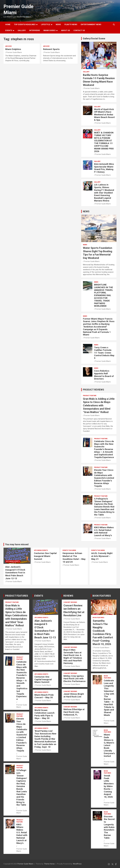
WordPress (77, 864)
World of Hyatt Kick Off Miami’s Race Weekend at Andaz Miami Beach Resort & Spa (104, 115)
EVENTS (9, 30)
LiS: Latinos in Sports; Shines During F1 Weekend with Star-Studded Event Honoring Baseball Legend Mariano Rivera (104, 193)
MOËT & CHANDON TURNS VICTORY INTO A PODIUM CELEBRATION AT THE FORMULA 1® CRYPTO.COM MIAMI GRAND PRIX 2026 (104, 142)
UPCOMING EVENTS (13, 561)
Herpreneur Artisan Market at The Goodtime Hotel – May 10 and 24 (74, 558)
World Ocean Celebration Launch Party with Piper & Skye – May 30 (44, 714)
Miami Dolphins (13, 49)
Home (8, 25)
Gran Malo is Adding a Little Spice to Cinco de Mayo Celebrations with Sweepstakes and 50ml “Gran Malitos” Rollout (99, 405)
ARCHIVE (8, 46)
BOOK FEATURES (102, 596)
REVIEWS (68, 596)
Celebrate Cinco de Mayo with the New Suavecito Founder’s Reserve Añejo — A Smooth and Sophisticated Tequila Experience (104, 449)
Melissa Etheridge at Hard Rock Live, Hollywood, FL (74, 712)
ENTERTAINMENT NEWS (91, 25)
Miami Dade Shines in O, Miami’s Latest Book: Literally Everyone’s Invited (109, 745)
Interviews (35, 30)
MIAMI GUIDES (50, 30)
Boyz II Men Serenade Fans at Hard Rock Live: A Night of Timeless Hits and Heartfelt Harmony (73, 656)
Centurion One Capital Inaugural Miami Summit (45, 556)
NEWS (58, 25)
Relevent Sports (51, 49)
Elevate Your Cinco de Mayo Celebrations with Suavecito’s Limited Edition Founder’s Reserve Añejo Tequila (104, 478)
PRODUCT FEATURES (17, 596)
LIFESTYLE (46, 25)
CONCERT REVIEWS (70, 602)
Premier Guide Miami (14, 52)
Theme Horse (49, 864)
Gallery (86, 72)
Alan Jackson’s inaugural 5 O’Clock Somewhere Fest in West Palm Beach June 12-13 (15, 573)
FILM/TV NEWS (71, 25)
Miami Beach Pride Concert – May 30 (44, 696)
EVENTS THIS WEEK (69, 550)
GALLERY (22, 30)
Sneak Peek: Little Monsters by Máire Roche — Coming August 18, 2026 (109, 786)
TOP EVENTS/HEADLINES (25, 25)
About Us (66, 30)
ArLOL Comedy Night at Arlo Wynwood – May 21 (102, 556)
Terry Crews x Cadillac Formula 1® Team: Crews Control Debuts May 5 (104, 353)
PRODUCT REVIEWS (93, 390)
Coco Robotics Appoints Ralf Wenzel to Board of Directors (104, 375)
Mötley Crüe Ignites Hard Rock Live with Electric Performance (75, 679)
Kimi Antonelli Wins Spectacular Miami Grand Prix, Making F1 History (104, 168)
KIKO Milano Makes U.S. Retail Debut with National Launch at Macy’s (104, 531)
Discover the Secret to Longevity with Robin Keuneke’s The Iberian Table (109, 827)
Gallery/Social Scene (94, 39)
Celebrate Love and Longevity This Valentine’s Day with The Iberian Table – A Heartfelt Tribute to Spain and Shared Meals (109, 698)
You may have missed (17, 544)
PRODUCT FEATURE (90, 396)
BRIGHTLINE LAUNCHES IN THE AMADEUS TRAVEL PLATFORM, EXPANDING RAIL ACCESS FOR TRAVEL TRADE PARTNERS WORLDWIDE (104, 295)
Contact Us (79, 30)
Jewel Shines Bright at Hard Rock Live (74, 695)
